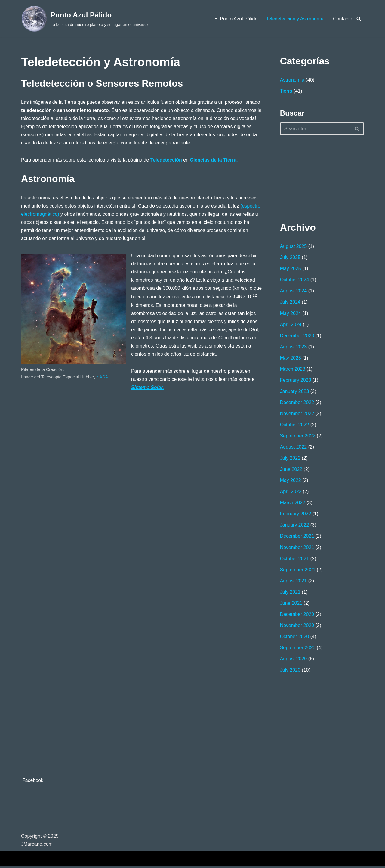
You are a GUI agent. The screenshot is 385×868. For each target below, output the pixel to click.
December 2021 (297, 537)
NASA (102, 378)
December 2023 (297, 336)
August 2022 (294, 448)
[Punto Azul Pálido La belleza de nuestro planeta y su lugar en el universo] (84, 19)
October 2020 (295, 638)
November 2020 (297, 627)
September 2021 (298, 571)
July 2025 (290, 258)
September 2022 (298, 437)
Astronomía (292, 80)
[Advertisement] (310, 177)
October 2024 (295, 280)
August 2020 (294, 661)
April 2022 (291, 493)
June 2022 (291, 470)
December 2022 (297, 403)
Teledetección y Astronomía (295, 19)
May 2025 (291, 269)
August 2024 (294, 291)
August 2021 (294, 582)
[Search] (359, 19)
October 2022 (295, 426)
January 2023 (295, 392)
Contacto (343, 19)
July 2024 (290, 303)
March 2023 (293, 370)
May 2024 (291, 314)
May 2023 (291, 358)
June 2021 (291, 605)
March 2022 (293, 504)
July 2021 (290, 593)
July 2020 (290, 672)
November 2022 (297, 414)
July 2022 (290, 459)
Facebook (33, 782)
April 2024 (291, 325)
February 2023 (296, 381)
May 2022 (291, 482)
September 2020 (298, 649)
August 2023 (294, 347)
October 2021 (295, 560)
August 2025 (294, 247)
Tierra (286, 91)
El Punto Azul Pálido (236, 19)
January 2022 (295, 526)
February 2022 (296, 515)
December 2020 (297, 616)
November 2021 (297, 549)
